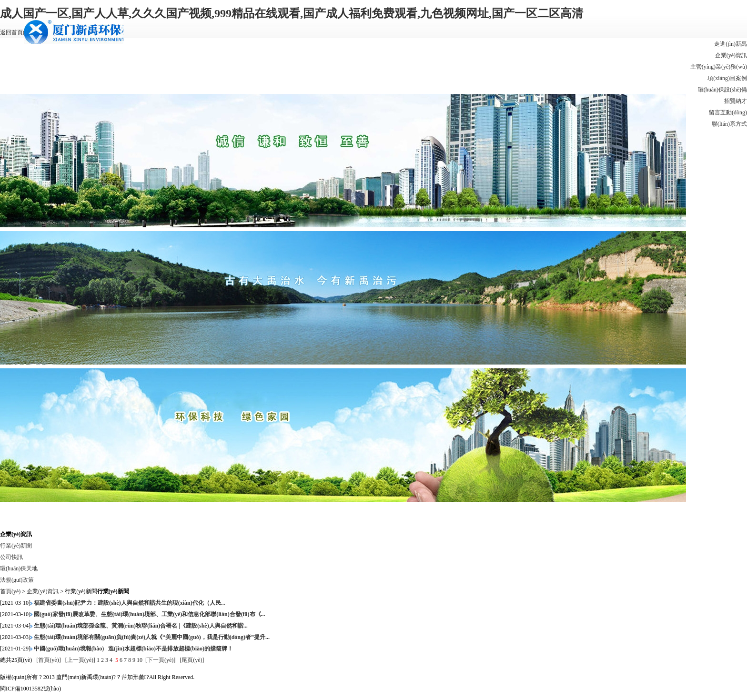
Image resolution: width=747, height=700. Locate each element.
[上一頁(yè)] (81, 660)
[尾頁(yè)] (192, 660)
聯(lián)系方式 (729, 124)
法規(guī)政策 (17, 580)
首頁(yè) (10, 591)
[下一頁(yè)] (160, 660)
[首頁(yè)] (49, 660)
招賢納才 (736, 101)
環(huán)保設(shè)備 (722, 90)
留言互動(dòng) (728, 112)
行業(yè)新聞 (16, 546)
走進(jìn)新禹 (731, 44)
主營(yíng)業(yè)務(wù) (719, 67)
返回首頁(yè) (16, 32)
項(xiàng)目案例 (727, 78)
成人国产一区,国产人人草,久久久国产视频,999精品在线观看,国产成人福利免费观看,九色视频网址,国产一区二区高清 (292, 13)
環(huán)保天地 (19, 568)
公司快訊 (11, 557)
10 (140, 660)
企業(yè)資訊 (731, 55)
